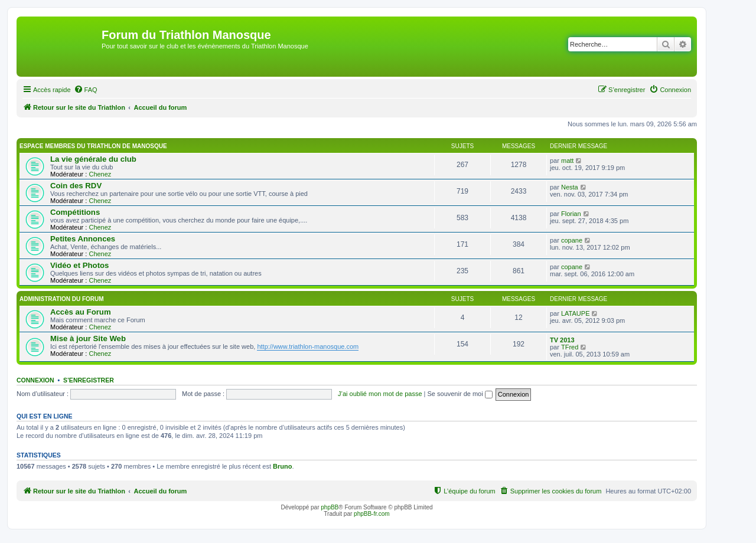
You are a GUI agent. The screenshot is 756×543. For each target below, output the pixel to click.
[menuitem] (86, 90)
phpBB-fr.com (372, 514)
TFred (570, 347)
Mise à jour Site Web (88, 338)
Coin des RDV (76, 186)
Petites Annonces (83, 239)
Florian (571, 214)
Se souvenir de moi (460, 394)
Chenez (100, 174)
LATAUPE (576, 313)
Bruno (282, 466)
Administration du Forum (62, 299)
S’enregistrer (89, 380)
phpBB (330, 507)
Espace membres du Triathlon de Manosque (93, 146)
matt (567, 161)
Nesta (570, 187)
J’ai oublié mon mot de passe (380, 394)
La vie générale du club (93, 159)
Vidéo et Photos (79, 265)
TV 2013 (562, 340)
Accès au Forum (81, 312)
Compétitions (75, 212)
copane (572, 240)
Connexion (35, 380)
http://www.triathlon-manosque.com (308, 346)
